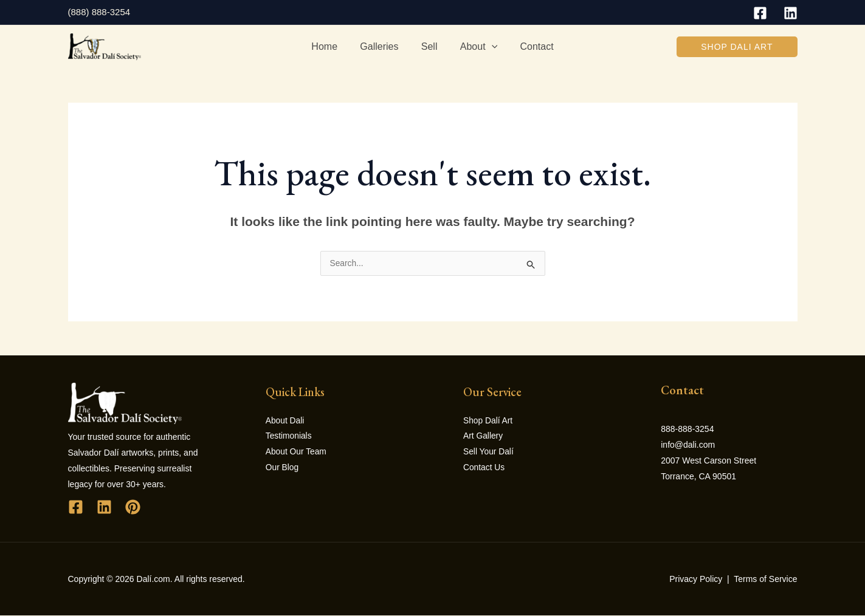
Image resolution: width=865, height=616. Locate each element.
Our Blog (282, 469)
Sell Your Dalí (489, 453)
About (475, 47)
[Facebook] (760, 13)
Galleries (383, 46)
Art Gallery (483, 437)
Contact (530, 46)
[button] (737, 47)
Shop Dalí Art (488, 422)
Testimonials (289, 437)
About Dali (285, 422)
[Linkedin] (791, 13)
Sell (429, 46)
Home (331, 46)
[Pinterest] (133, 508)
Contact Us (484, 469)
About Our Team (297, 453)
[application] (488, 47)
